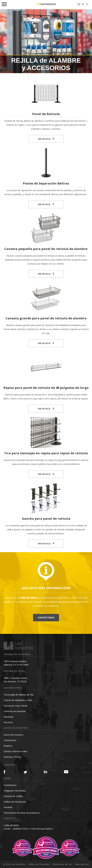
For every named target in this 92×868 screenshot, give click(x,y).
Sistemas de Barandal (15, 711)
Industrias (9, 717)
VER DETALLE (46, 139)
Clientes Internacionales (16, 751)
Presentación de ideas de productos (22, 813)
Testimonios (10, 740)
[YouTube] (69, 772)
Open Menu (5, 4)
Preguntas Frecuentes (15, 791)
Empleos (8, 746)
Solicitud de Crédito (13, 796)
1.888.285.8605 (11, 825)
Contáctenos (46, 618)
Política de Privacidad (39, 864)
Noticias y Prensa (12, 757)
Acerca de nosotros (14, 735)
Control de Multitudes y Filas (18, 700)
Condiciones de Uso (62, 864)
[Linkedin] (49, 772)
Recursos (8, 722)
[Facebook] (9, 772)
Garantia (8, 807)
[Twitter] (29, 772)
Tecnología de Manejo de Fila (19, 695)
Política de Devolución (15, 802)
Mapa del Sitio (82, 864)
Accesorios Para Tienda (16, 706)
